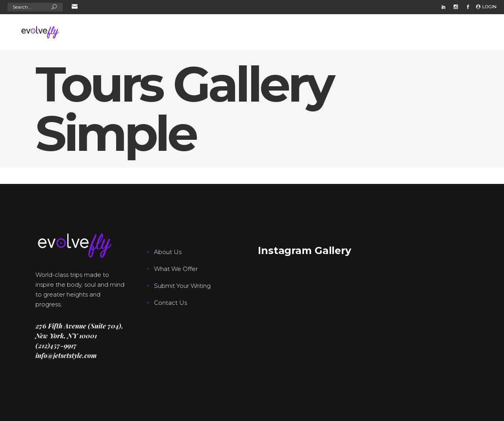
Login (489, 7)
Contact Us (170, 303)
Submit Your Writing (182, 286)
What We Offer (176, 269)
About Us (168, 252)
